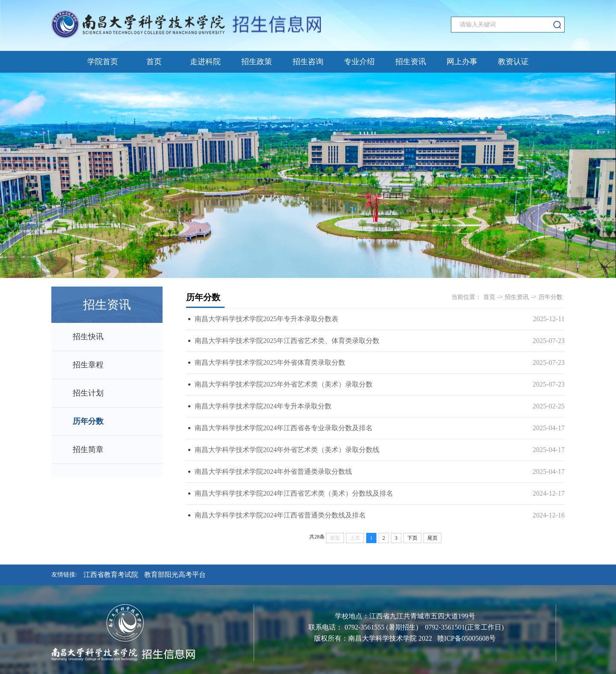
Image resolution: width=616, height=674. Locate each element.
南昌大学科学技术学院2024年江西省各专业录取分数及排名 (284, 428)
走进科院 (205, 62)
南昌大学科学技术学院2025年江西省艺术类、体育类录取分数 (287, 341)
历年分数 (88, 421)
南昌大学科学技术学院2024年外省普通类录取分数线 (273, 472)
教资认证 (513, 62)
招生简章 (88, 449)
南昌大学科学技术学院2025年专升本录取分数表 (267, 319)
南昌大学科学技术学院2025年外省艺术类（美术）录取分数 (284, 384)
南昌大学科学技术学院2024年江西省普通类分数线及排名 (280, 515)
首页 (154, 62)
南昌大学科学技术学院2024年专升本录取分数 (263, 406)
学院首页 (103, 62)
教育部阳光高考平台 (175, 575)
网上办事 (462, 62)
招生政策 (257, 62)
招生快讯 (88, 337)
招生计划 (88, 393)
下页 (412, 538)
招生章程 (88, 365)
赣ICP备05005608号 (466, 638)
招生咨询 (308, 62)
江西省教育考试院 (111, 575)
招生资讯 (411, 62)
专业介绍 (359, 62)
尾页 (432, 538)
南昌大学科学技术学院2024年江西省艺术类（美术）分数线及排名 (294, 493)
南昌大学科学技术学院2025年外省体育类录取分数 (270, 362)
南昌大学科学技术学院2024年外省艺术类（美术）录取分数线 (287, 450)
